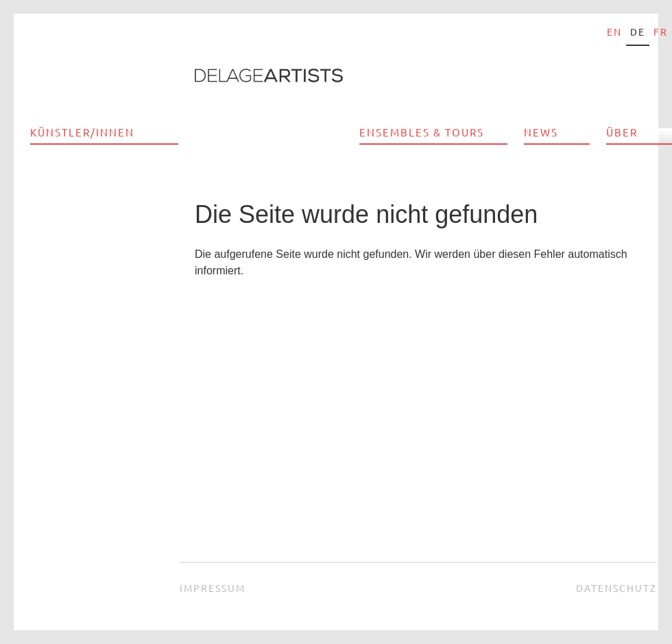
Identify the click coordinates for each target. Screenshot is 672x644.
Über (622, 132)
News (541, 132)
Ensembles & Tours (422, 132)
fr (661, 32)
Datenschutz (616, 588)
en (614, 32)
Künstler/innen (82, 132)
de (638, 32)
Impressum (213, 588)
